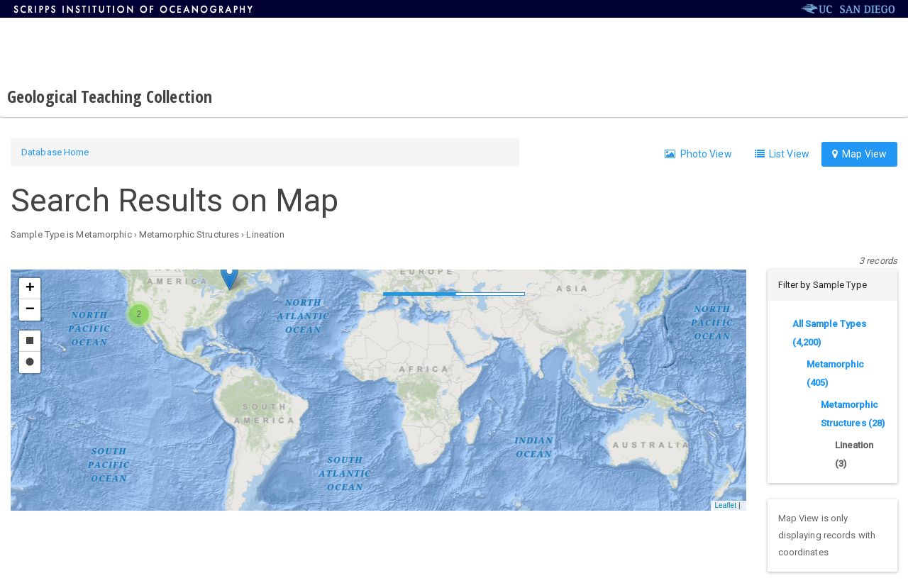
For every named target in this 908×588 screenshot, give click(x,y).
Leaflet (725, 505)
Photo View (698, 154)
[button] (229, 276)
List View (782, 154)
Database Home (55, 152)
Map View (859, 154)
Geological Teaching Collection (110, 96)
